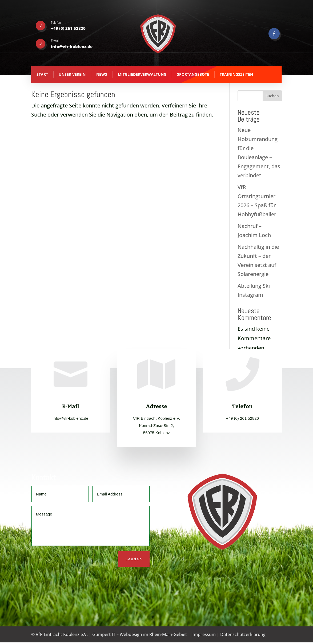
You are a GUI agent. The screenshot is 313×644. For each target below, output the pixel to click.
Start (42, 74)
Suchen (272, 96)
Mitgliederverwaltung (142, 74)
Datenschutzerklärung (243, 634)
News (102, 74)
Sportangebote (193, 74)
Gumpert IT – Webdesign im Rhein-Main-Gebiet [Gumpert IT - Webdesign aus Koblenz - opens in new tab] (140, 634)
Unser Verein (72, 74)
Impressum (204, 634)
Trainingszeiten (236, 74)
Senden (134, 559)
